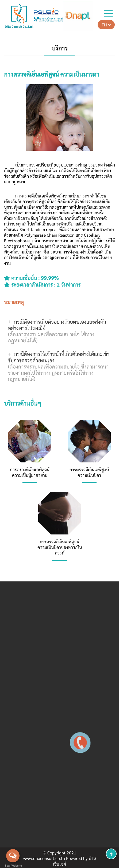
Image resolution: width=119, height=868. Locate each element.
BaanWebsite (13, 866)
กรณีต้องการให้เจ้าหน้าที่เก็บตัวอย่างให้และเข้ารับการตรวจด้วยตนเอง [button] (59, 366)
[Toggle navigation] (108, 14)
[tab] (59, 331)
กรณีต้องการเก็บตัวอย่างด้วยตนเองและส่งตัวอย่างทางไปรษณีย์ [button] (57, 331)
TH (106, 25)
